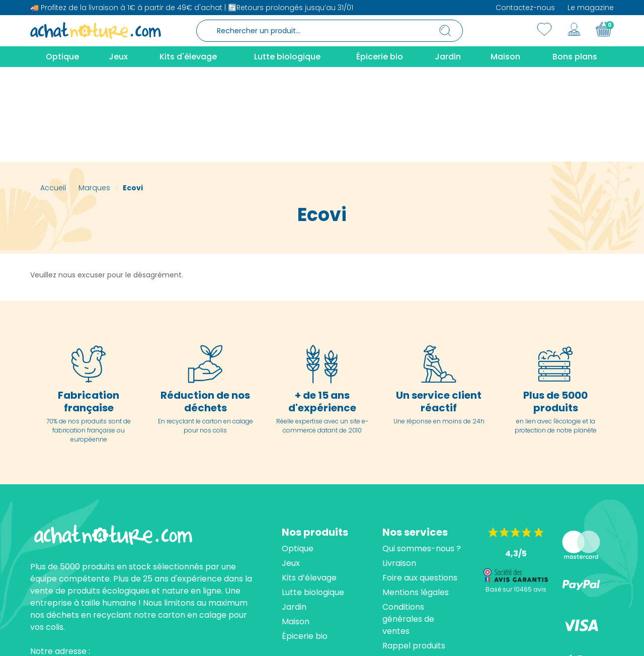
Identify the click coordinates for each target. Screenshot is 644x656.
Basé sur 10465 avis (516, 495)
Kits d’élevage (309, 483)
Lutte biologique (313, 498)
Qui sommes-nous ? (422, 454)
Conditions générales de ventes (408, 524)
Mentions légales (416, 498)
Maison (296, 527)
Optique (298, 454)
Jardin (294, 512)
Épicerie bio (305, 541)
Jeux (291, 468)
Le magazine (591, 8)
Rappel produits (414, 551)
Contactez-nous (525, 8)
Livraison (399, 468)
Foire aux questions (420, 483)
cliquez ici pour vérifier (415, 639)
